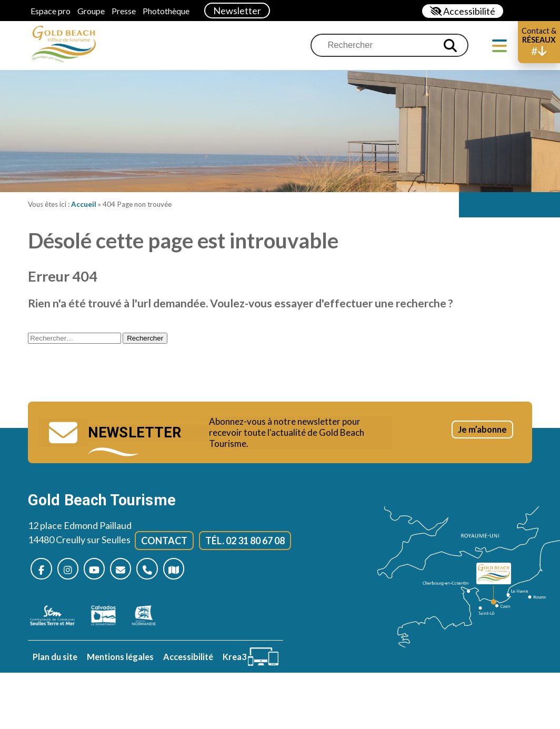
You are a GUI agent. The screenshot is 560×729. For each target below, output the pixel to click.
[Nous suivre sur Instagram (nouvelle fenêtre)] (71, 571)
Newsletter (237, 11)
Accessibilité (188, 660)
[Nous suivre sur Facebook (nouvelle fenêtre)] (42, 571)
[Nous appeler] (158, 571)
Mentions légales (120, 660)
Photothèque (166, 11)
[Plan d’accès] (187, 571)
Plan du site (55, 660)
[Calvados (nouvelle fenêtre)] (109, 619)
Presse (124, 11)
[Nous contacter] (129, 571)
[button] (539, 42)
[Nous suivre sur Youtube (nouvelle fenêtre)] (100, 571)
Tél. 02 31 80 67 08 (245, 542)
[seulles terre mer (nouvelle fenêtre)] (58, 619)
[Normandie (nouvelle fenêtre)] (149, 619)
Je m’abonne (473, 439)
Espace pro (51, 11)
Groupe (91, 11)
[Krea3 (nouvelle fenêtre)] (251, 660)
